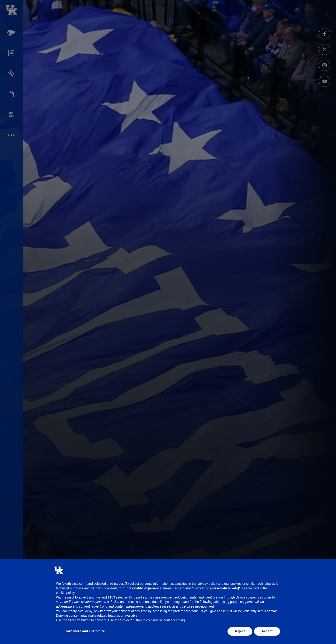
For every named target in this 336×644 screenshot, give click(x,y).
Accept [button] (267, 631)
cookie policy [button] (65, 593)
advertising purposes (229, 602)
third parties (138, 597)
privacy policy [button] (207, 584)
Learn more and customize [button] (84, 631)
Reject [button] (240, 631)
